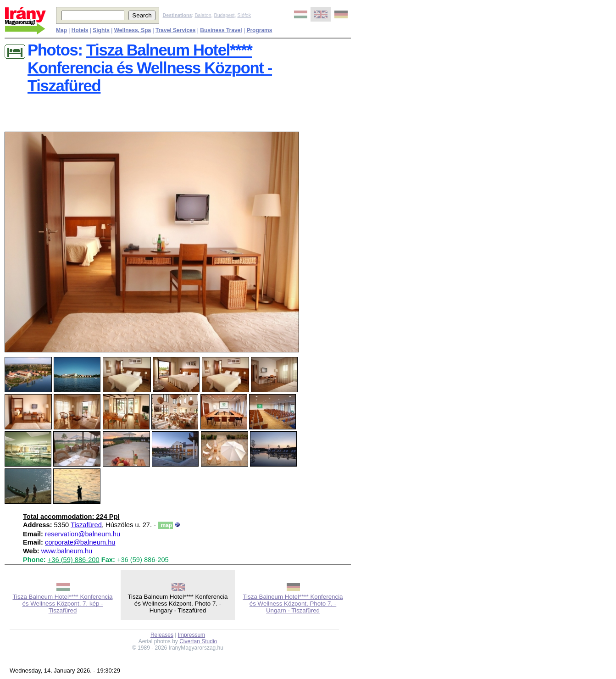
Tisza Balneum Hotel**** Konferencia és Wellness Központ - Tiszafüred (150, 68)
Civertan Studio (198, 641)
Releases (162, 635)
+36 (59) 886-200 (74, 560)
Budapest (225, 15)
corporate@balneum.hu (80, 542)
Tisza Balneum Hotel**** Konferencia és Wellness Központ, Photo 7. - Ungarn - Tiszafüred (293, 604)
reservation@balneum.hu (83, 534)
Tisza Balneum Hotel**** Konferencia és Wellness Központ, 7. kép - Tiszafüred (62, 604)
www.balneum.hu (67, 551)
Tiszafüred (86, 525)
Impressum (191, 635)
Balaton (203, 15)
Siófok (244, 15)
